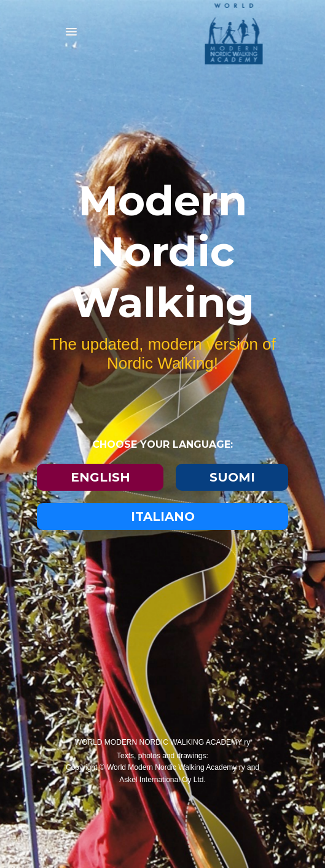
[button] (71, 33)
